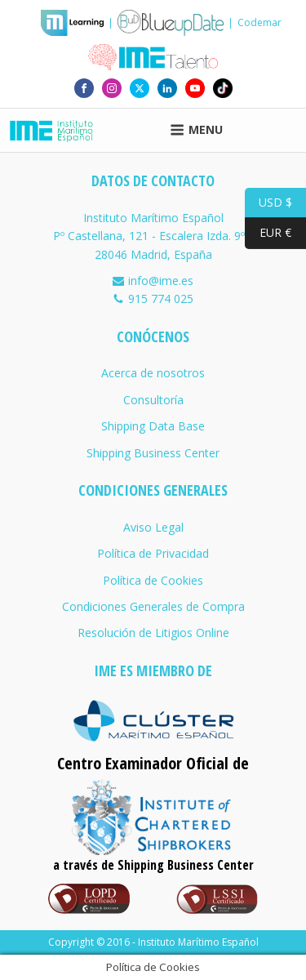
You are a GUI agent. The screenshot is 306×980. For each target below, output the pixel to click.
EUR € (268, 233)
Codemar (259, 22)
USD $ (268, 203)
